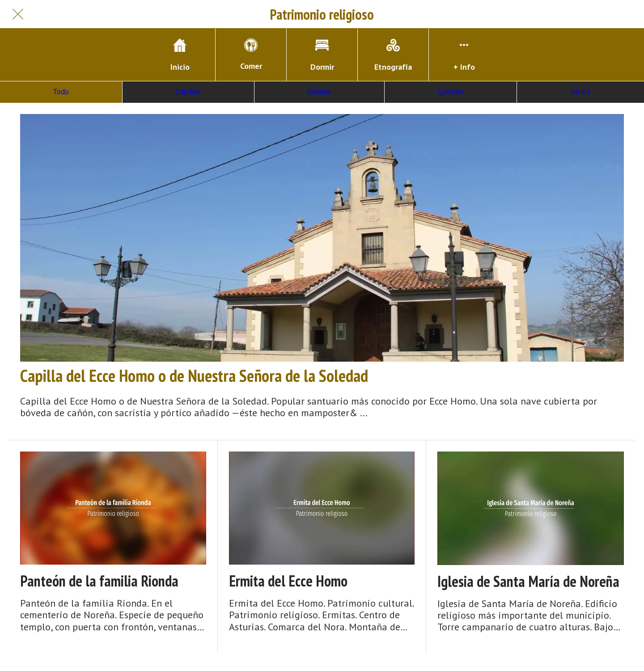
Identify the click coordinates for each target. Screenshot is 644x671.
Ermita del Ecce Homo (288, 581)
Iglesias (451, 92)
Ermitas (319, 92)
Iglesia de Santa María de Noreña (528, 581)
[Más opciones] (464, 55)
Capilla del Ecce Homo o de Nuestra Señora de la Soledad (194, 376)
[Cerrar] (18, 14)
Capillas (188, 92)
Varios (580, 92)
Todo (61, 92)
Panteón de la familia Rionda (99, 581)
